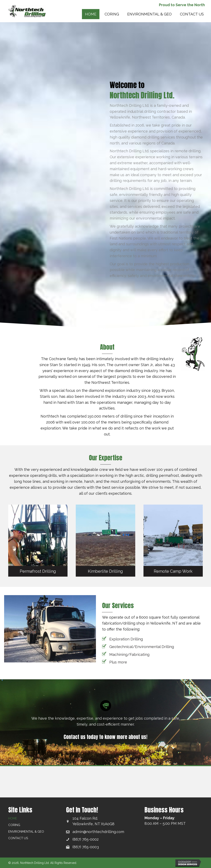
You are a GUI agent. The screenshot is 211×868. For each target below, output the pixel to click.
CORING (14, 825)
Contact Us (18, 838)
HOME (13, 818)
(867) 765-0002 (86, 839)
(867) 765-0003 (86, 847)
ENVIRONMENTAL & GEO (26, 832)
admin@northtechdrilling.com (98, 832)
